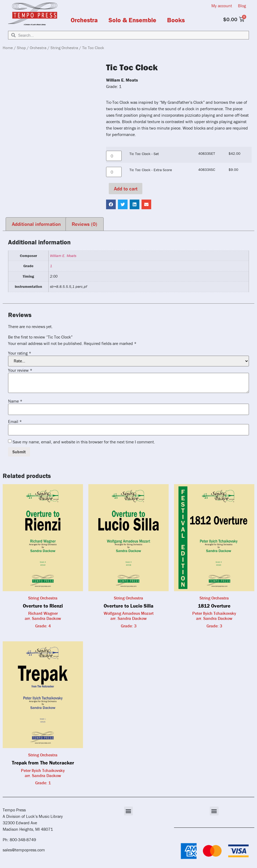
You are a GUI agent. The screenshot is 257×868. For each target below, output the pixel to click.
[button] (111, 204)
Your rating (20, 353)
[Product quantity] (114, 156)
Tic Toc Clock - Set (144, 154)
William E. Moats (63, 256)
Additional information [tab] (36, 224)
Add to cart (126, 189)
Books (176, 20)
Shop (21, 48)
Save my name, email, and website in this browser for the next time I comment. (84, 442)
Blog (242, 6)
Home (8, 48)
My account (222, 6)
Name (15, 401)
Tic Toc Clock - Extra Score (151, 170)
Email (15, 421)
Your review (20, 370)
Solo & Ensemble (132, 20)
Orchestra (84, 20)
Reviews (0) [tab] (84, 224)
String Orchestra (64, 48)
